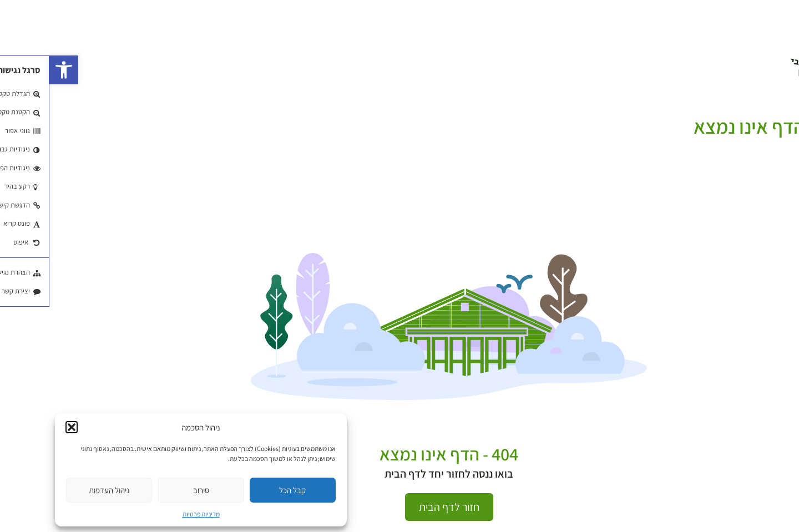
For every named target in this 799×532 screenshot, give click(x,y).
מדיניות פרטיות (152, 514)
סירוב (152, 490)
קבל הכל (243, 490)
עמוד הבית (781, 112)
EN (754, 72)
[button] (14, 70)
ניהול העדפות (60, 490)
